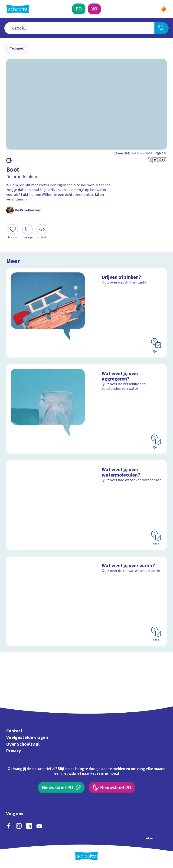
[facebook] (9, 826)
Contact (14, 731)
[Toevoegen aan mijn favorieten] (13, 232)
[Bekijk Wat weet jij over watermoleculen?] (86, 505)
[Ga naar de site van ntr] (149, 838)
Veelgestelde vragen (27, 738)
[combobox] (80, 28)
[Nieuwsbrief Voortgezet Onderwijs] (112, 788)
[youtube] (39, 826)
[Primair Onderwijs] (79, 9)
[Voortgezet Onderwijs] (94, 9)
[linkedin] (29, 826)
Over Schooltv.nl (23, 744)
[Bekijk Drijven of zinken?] (86, 313)
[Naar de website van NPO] (164, 9)
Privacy (14, 751)
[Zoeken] (162, 28)
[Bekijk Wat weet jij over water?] (86, 601)
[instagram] (19, 826)
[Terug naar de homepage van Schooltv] (18, 9)
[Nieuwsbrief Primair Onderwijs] (61, 788)
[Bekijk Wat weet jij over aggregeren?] (86, 409)
